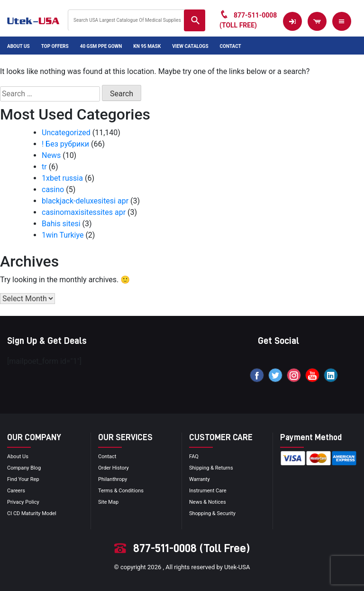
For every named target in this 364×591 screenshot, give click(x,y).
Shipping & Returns (211, 468)
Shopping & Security (212, 513)
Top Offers (55, 46)
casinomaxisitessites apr (84, 212)
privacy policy (23, 502)
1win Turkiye (63, 235)
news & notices (208, 502)
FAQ (194, 457)
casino (53, 189)
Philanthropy (113, 479)
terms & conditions (121, 491)
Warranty (200, 479)
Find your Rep (23, 479)
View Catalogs (190, 46)
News (51, 155)
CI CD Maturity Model (32, 513)
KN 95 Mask (147, 46)
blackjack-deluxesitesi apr (85, 201)
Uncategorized (66, 133)
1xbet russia (62, 178)
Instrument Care (208, 491)
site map (108, 502)
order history (114, 468)
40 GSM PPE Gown (101, 46)
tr (44, 167)
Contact (231, 46)
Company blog (24, 468)
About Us (18, 46)
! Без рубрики (65, 144)
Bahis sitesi (61, 224)
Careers (16, 491)
